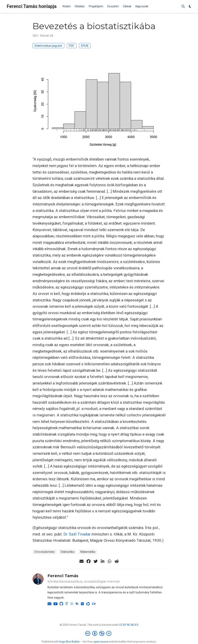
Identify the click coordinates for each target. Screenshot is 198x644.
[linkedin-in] (103, 561)
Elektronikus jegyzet (48, 46)
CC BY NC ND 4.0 (129, 625)
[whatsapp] (110, 561)
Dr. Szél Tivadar (77, 534)
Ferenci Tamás (63, 576)
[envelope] (82, 561)
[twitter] (96, 561)
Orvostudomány (44, 552)
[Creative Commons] (99, 633)
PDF (72, 46)
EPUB (85, 46)
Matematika (88, 552)
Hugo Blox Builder (70, 642)
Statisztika (67, 552)
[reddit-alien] (117, 561)
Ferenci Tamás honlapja (32, 6)
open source (101, 642)
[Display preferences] (190, 7)
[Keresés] (183, 7)
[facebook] (89, 561)
